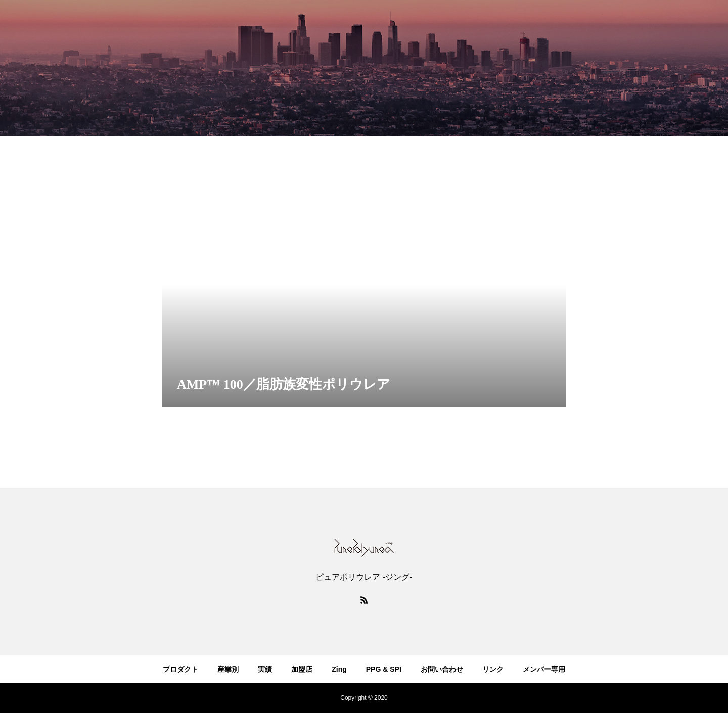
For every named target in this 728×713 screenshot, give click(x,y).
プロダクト (180, 669)
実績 (265, 669)
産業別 (228, 669)
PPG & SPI (384, 669)
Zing (339, 669)
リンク (493, 669)
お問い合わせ (442, 669)
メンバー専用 (544, 669)
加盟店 (302, 669)
